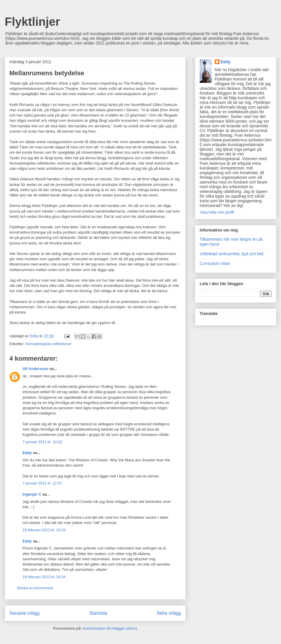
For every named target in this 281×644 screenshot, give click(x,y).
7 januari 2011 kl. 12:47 (42, 483)
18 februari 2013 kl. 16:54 (44, 577)
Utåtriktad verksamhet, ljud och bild (232, 254)
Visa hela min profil (217, 212)
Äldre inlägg (169, 613)
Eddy (27, 453)
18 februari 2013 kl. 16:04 (44, 530)
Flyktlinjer (32, 22)
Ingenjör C (32, 494)
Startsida (98, 613)
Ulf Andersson (35, 369)
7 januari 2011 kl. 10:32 (42, 442)
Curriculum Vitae (215, 263)
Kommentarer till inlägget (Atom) (110, 628)
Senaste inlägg (24, 613)
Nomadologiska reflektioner (49, 344)
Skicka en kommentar (35, 588)
